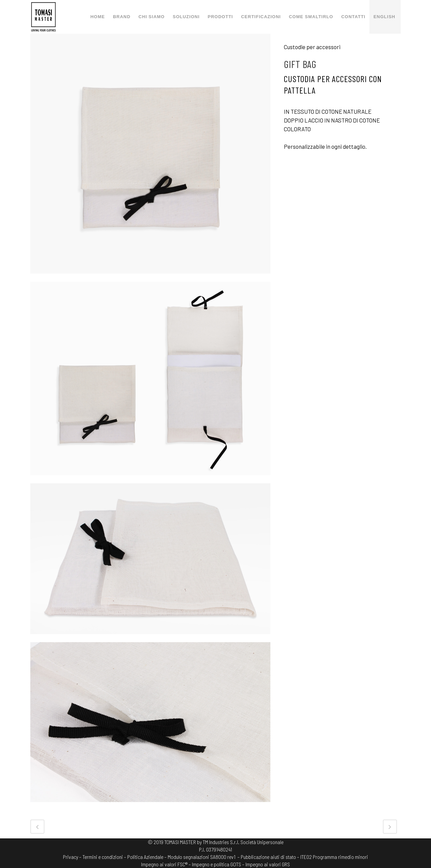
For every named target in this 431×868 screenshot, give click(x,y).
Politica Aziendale (145, 857)
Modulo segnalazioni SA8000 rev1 (202, 857)
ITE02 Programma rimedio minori (334, 857)
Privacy (71, 857)
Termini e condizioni (103, 857)
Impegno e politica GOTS (217, 864)
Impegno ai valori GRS (268, 864)
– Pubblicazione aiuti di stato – (268, 857)
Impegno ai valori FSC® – (167, 864)
